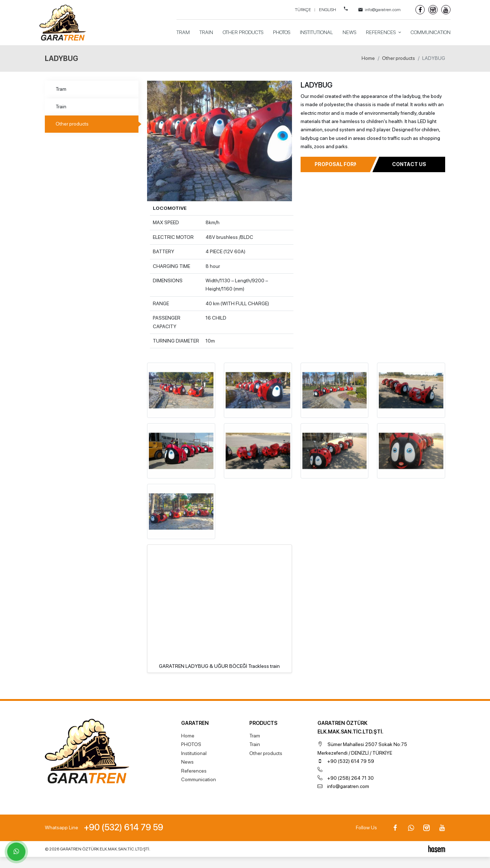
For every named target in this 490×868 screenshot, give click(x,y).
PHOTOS (282, 32)
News (349, 32)
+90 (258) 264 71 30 (350, 778)
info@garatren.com (348, 786)
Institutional (316, 32)
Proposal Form (337, 164)
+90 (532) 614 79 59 (351, 761)
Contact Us (409, 164)
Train (206, 32)
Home (368, 58)
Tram (183, 32)
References (381, 32)
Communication (431, 32)
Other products (243, 32)
